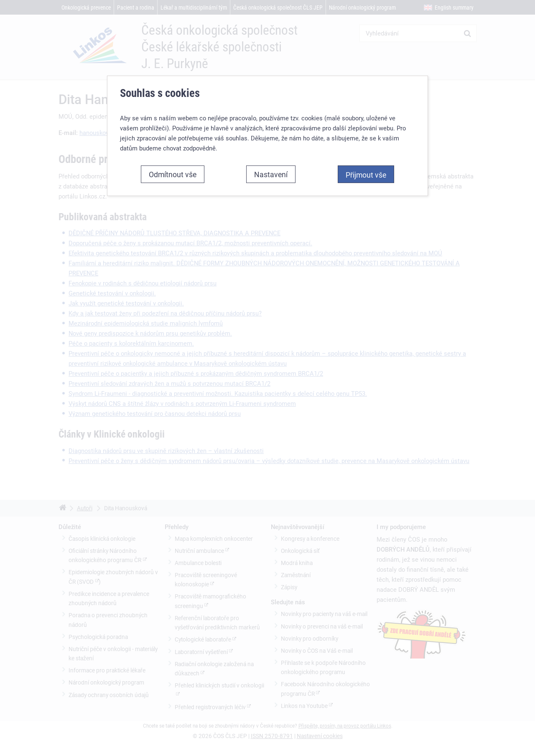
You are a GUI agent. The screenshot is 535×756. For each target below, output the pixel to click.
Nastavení (271, 172)
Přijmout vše (366, 173)
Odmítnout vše (173, 172)
